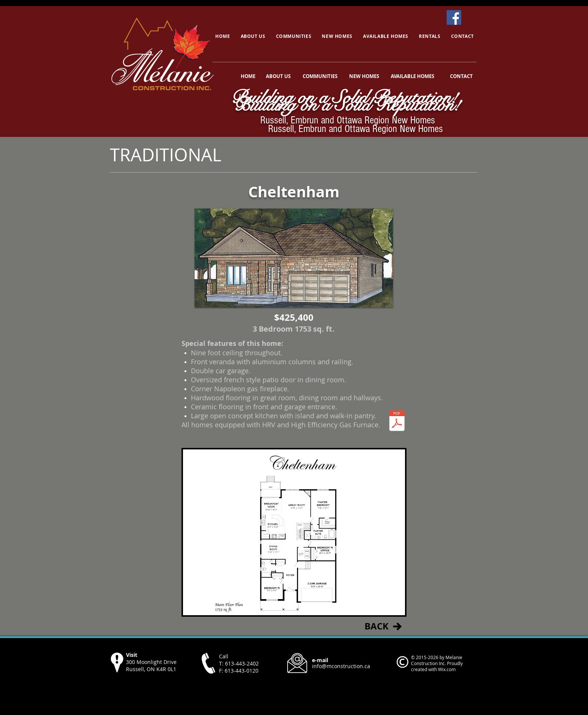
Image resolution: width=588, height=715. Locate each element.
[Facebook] (454, 17)
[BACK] (376, 626)
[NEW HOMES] (364, 76)
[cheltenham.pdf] (397, 422)
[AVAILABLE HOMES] (412, 76)
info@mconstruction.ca (341, 666)
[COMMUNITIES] (320, 76)
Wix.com (447, 669)
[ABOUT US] (278, 76)
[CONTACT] (461, 76)
